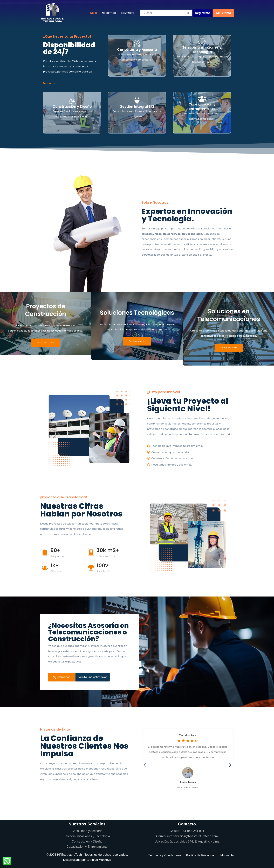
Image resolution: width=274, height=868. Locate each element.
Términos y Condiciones (165, 855)
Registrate (202, 13)
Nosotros (109, 13)
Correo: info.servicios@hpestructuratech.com (187, 836)
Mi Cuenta (224, 13)
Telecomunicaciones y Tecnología (87, 836)
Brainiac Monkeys (99, 860)
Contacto (128, 13)
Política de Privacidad (201, 855)
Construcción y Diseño (87, 842)
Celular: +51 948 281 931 (187, 831)
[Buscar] (162, 13)
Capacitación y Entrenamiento (87, 847)
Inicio (93, 13)
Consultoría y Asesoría (87, 831)
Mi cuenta (227, 855)
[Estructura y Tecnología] (52, 13)
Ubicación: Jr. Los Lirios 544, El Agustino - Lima (187, 842)
